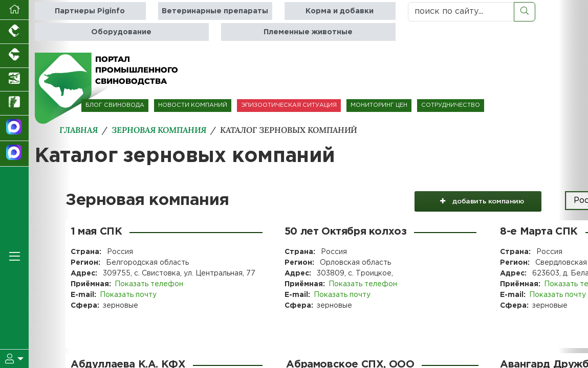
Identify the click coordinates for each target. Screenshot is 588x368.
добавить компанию (478, 201)
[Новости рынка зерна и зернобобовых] (14, 103)
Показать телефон (149, 284)
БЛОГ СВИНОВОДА (115, 105)
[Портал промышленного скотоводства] (14, 56)
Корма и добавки (340, 11)
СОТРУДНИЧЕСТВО (451, 105)
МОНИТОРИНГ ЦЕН (379, 105)
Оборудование (121, 32)
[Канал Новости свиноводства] (14, 128)
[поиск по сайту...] (461, 12)
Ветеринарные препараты (215, 11)
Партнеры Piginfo (90, 11)
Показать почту (128, 295)
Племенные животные (308, 32)
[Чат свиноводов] (14, 154)
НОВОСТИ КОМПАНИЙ (193, 105)
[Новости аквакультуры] (14, 80)
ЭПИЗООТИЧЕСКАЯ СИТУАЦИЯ (289, 105)
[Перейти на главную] (14, 10)
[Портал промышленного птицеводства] (14, 32)
